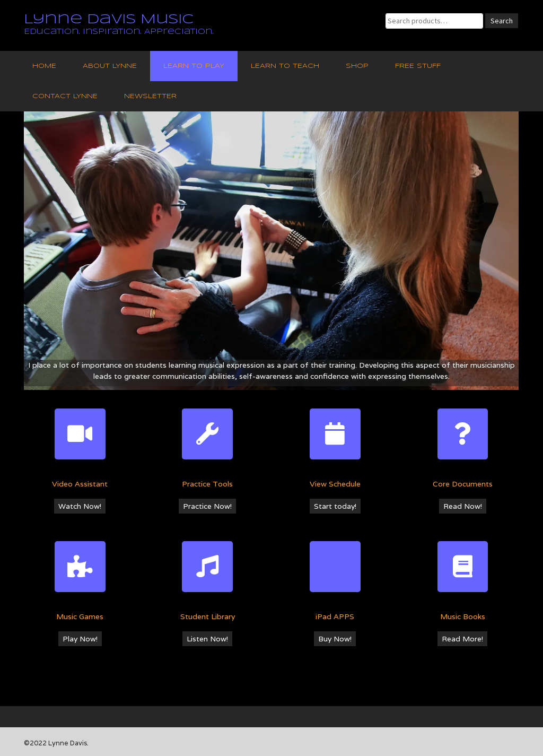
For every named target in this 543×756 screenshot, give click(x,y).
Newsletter (150, 96)
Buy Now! (335, 639)
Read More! (462, 639)
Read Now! (463, 506)
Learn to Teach (285, 66)
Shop (357, 66)
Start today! (335, 506)
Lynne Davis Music (109, 20)
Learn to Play (194, 66)
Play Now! (80, 639)
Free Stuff (418, 66)
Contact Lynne (65, 96)
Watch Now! (80, 506)
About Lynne (110, 66)
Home (44, 66)
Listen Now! (207, 639)
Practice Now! (207, 506)
